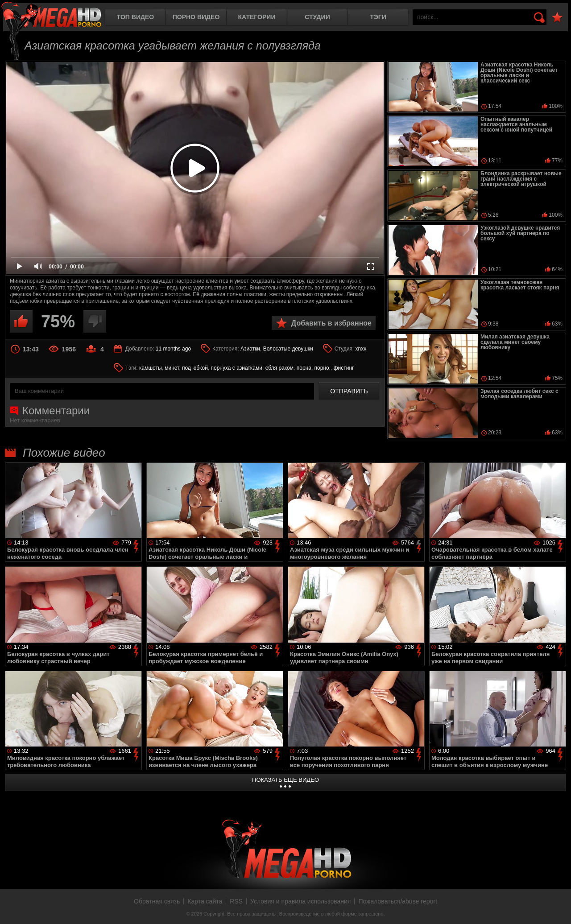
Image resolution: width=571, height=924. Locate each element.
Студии (317, 17)
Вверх (558, 907)
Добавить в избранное (331, 323)
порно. (323, 368)
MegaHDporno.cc (51, 15)
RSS (236, 901)
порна (304, 368)
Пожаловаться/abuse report (398, 901)
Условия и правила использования (300, 901)
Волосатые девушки (288, 349)
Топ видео (135, 17)
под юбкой (195, 368)
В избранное (557, 18)
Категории (257, 17)
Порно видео (196, 17)
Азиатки (250, 349)
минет (172, 368)
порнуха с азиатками (237, 368)
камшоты (151, 368)
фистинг (344, 368)
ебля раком (279, 368)
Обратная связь (157, 901)
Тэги (378, 17)
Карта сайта (205, 901)
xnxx (361, 349)
